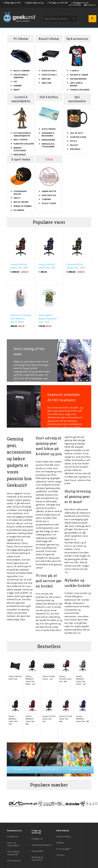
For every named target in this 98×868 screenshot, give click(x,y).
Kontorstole (49, 195)
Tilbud (49, 159)
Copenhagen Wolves (20, 193)
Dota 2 (73, 141)
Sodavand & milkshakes (48, 134)
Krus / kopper (20, 140)
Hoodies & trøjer (79, 75)
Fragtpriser (37, 839)
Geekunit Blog (63, 836)
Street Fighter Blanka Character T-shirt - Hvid (48, 318)
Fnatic (17, 198)
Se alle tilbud (49, 203)
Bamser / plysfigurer (20, 149)
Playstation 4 (49, 75)
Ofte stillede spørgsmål (13, 853)
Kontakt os (13, 836)
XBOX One (46, 83)
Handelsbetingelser (40, 845)
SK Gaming (19, 210)
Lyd (15, 82)
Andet (17, 90)
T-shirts (74, 71)
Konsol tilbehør (49, 39)
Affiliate (60, 843)
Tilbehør (46, 199)
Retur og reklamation (13, 844)
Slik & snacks (49, 129)
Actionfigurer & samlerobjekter (22, 134)
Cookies (60, 855)
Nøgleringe (20, 155)
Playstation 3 (49, 71)
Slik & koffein (49, 97)
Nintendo (75, 149)
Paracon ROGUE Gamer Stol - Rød (19, 266)
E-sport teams (21, 159)
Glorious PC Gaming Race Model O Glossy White (21, 318)
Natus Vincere (21, 202)
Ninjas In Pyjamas (23, 206)
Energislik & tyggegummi (48, 145)
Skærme (18, 86)
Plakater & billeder (24, 144)
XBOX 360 (46, 79)
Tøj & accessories (77, 39)
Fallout (74, 145)
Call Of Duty (76, 133)
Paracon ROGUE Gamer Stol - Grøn (76, 266)
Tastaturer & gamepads (21, 76)
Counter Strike (78, 137)
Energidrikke (48, 140)
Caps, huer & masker (76, 84)
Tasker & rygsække (80, 90)
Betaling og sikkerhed (37, 858)
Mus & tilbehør (22, 71)
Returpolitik (37, 851)
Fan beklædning (78, 79)
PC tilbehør (21, 39)
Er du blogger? (63, 849)
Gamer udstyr (49, 191)
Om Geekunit (14, 860)
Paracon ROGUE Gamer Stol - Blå (47, 266)
